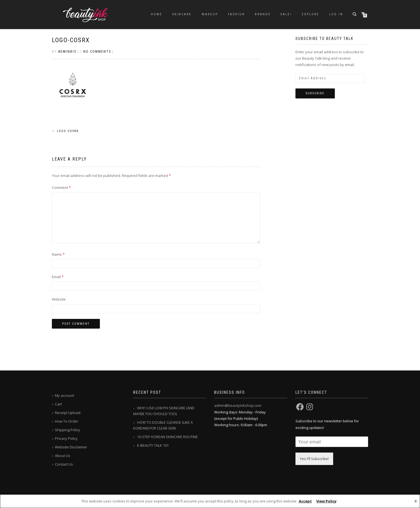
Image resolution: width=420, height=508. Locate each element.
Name (58, 254)
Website (59, 299)
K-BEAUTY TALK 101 (153, 445)
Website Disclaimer (71, 447)
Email (58, 277)
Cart (58, 404)
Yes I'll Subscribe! (314, 459)
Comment (61, 187)
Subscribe (315, 93)
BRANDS (263, 14)
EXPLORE (311, 14)
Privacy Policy (66, 438)
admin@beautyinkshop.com (238, 405)
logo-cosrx (71, 40)
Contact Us (64, 464)
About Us (63, 456)
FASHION (236, 14)
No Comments (97, 52)
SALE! (286, 14)
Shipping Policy (68, 430)
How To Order (67, 421)
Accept (305, 501)
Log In (336, 14)
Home (157, 14)
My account (64, 395)
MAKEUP (210, 14)
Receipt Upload (68, 413)
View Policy (326, 501)
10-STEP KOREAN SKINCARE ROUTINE (167, 437)
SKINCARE (182, 14)
